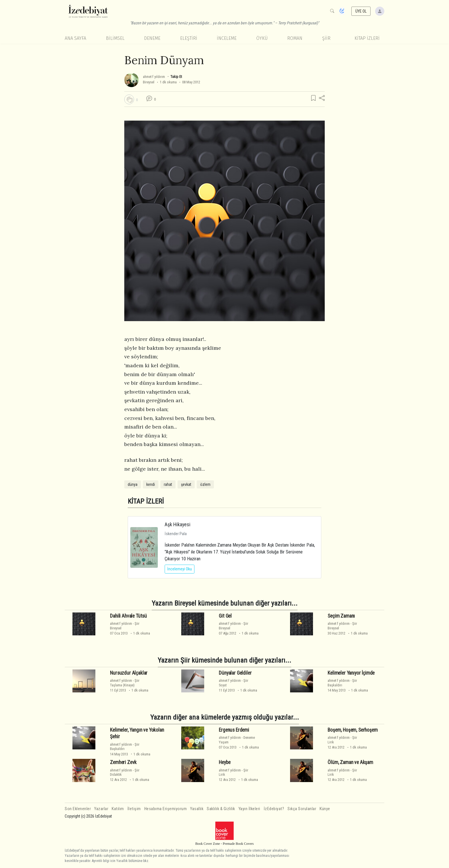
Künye (325, 809)
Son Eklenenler (78, 809)
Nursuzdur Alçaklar (129, 673)
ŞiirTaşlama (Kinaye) (125, 683)
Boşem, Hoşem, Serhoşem (352, 730)
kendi (151, 484)
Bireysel (149, 82)
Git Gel (225, 616)
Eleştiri (189, 38)
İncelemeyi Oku (180, 569)
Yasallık (197, 809)
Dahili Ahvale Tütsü (128, 616)
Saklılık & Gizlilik (221, 809)
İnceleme (227, 38)
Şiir (326, 38)
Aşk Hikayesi (178, 524)
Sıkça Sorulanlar (302, 809)
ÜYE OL (361, 11)
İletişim (134, 809)
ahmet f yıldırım (154, 77)
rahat (168, 484)
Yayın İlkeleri (249, 809)
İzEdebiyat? (274, 809)
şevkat (186, 484)
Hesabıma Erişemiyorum (166, 809)
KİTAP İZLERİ (367, 38)
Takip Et (176, 77)
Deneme (152, 38)
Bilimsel (115, 38)
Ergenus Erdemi (234, 730)
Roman (295, 38)
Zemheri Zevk (123, 762)
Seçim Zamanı (341, 616)
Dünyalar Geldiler (235, 673)
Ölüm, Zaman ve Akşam (350, 762)
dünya (133, 484)
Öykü (262, 38)
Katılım (118, 809)
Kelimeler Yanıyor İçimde (351, 673)
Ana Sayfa (75, 38)
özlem (205, 484)
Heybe (224, 762)
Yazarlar (101, 809)
